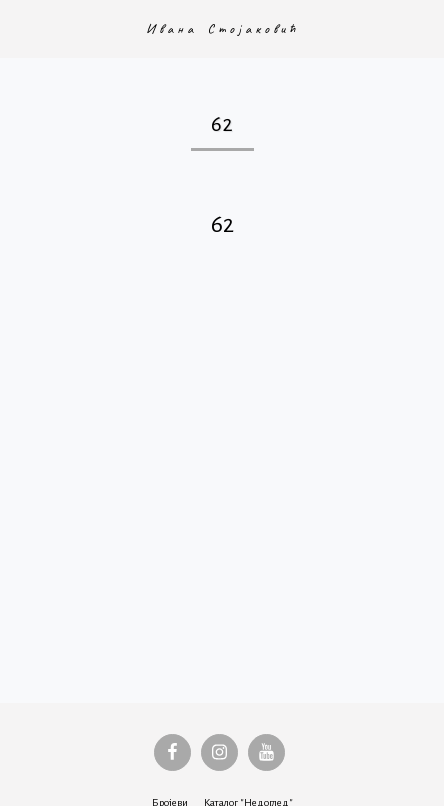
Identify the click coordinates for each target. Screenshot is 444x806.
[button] (22, 28)
